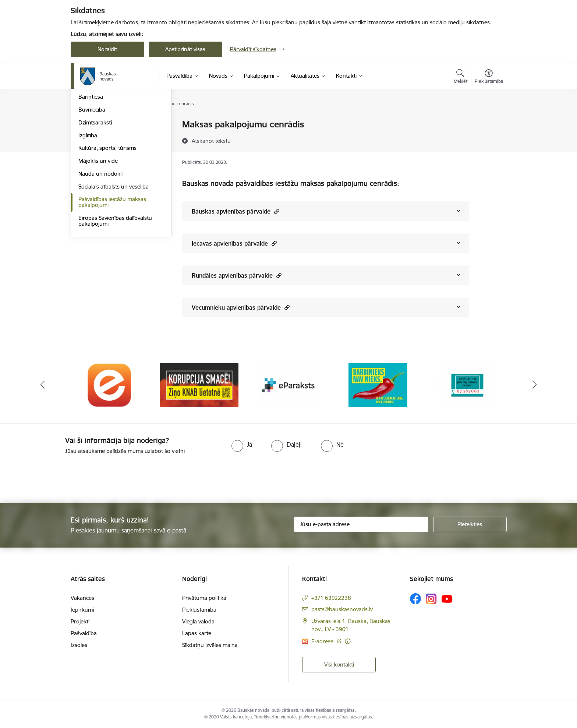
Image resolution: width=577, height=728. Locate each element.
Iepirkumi (82, 610)
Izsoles (79, 645)
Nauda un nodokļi (100, 253)
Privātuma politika (204, 598)
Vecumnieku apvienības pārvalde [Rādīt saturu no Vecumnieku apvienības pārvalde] (241, 307)
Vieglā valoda (198, 621)
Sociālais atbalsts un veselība (114, 266)
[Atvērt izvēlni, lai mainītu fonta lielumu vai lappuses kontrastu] (489, 77)
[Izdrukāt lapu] (488, 121)
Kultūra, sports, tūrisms (107, 227)
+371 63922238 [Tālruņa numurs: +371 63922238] (331, 598)
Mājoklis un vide (98, 240)
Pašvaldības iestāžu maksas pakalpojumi (112, 282)
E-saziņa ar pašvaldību (106, 150)
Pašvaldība (84, 633)
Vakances (82, 598)
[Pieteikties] (470, 524)
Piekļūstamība (199, 610)
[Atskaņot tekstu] (211, 141)
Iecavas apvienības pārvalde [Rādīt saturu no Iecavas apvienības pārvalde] (234, 243)
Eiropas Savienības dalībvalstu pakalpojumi (115, 300)
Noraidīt (107, 49)
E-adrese (323, 641)
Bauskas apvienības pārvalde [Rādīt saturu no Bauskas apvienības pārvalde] (236, 211)
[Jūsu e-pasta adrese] (361, 524)
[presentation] (61, 476)
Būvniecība (92, 189)
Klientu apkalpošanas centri (112, 125)
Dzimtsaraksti (95, 202)
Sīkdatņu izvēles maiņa (210, 645)
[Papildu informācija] (348, 641)
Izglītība (88, 214)
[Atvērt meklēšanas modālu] (461, 77)
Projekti (80, 621)
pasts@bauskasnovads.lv (342, 609)
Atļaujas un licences (102, 163)
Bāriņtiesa (91, 176)
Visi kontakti (339, 664)
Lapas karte (197, 633)
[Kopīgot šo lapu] (488, 140)
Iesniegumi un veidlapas (108, 138)
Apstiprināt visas (185, 49)
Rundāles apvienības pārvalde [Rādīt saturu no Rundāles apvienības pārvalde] (237, 275)
